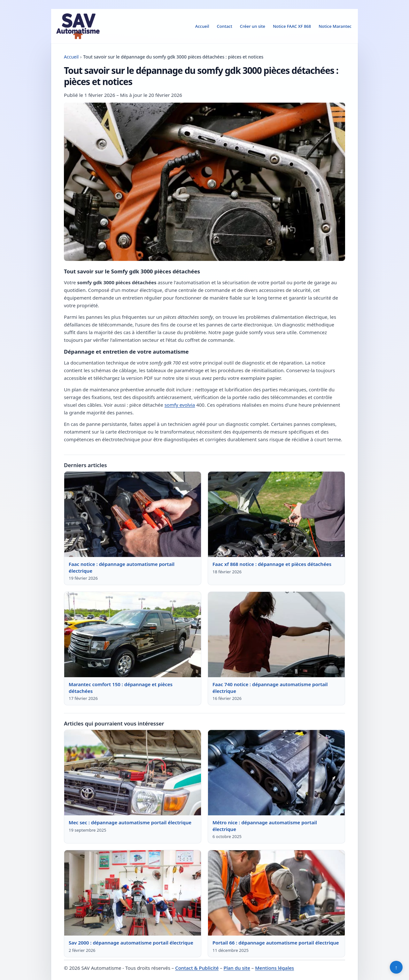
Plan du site (237, 968)
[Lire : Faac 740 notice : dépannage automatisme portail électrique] (276, 635)
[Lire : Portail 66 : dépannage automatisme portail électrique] (276, 893)
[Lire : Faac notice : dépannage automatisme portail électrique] (133, 514)
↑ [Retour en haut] (396, 967)
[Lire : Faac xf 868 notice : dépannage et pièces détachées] (276, 514)
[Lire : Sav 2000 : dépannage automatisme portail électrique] (133, 893)
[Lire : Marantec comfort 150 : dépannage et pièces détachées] (133, 635)
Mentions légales (274, 968)
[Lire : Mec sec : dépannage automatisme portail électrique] (133, 773)
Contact (225, 26)
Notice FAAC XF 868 (292, 26)
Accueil (202, 26)
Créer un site (253, 26)
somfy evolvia (180, 405)
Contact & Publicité (197, 968)
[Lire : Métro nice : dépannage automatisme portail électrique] (276, 773)
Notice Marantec (335, 26)
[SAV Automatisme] (78, 26)
